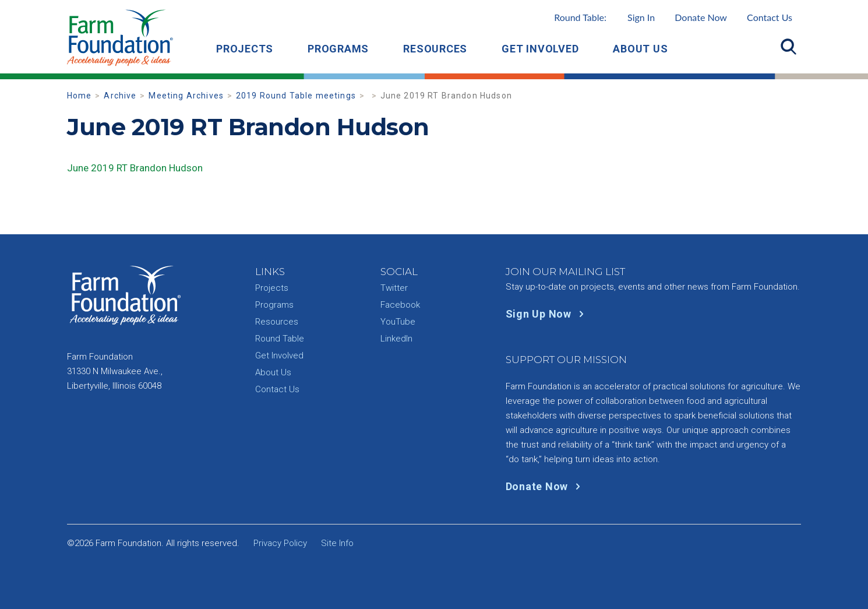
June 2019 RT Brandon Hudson (135, 168)
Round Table (280, 339)
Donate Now (701, 17)
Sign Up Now (547, 314)
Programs (338, 49)
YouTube (398, 322)
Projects (245, 49)
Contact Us (770, 17)
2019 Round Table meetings (296, 96)
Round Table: (604, 17)
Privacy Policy (280, 543)
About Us (640, 49)
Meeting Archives (186, 96)
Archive (120, 96)
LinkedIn (396, 339)
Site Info (337, 543)
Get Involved (540, 49)
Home (80, 96)
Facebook (400, 305)
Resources (435, 49)
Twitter (394, 288)
